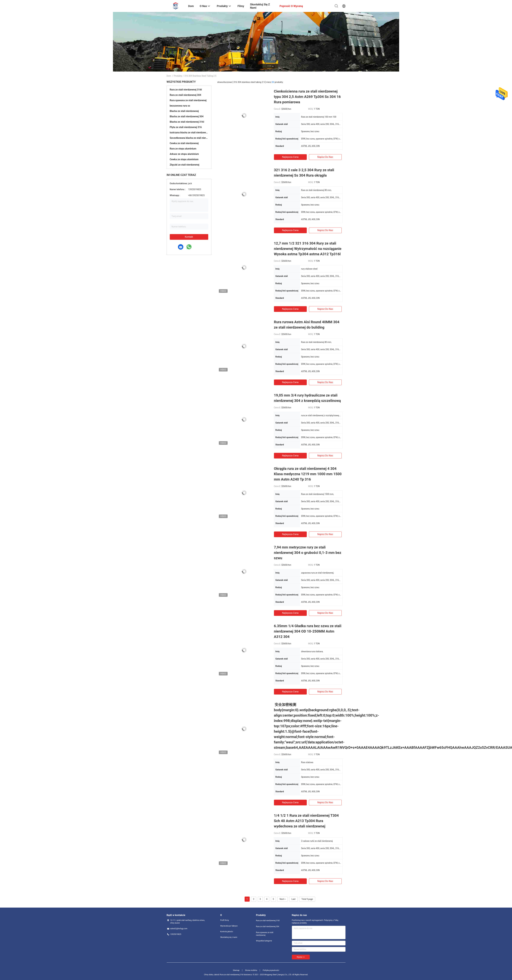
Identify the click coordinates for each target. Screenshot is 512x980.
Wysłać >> (301, 957)
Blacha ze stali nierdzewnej (184, 111)
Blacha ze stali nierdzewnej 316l (187, 122)
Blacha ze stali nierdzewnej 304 (187, 116)
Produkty (178, 76)
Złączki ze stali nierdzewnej (185, 165)
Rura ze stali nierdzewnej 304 (185, 95)
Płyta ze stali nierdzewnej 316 (186, 127)
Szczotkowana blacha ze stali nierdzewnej (189, 138)
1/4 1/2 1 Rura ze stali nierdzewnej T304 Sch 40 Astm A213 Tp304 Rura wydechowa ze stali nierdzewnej (306, 821)
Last (293, 899)
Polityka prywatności (271, 970)
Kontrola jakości (227, 932)
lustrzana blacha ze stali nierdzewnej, (189, 133)
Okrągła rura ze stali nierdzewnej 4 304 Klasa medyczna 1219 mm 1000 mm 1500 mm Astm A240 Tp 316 (308, 474)
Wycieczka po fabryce (229, 926)
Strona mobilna (251, 970)
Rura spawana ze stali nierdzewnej (188, 100)
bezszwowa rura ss (180, 106)
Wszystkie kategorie (264, 941)
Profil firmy (225, 920)
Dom (169, 76)
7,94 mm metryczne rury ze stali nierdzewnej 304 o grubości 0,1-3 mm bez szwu (308, 553)
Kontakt (189, 237)
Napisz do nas (325, 157)
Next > (283, 899)
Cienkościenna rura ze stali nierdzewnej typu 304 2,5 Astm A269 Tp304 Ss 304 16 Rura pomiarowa (307, 97)
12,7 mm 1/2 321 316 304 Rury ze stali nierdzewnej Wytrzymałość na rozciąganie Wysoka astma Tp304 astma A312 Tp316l (308, 249)
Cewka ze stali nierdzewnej (184, 143)
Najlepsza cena (290, 157)
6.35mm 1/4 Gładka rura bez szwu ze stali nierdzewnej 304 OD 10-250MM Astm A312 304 (308, 631)
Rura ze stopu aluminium (183, 149)
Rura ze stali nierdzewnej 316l (186, 90)
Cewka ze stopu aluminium (184, 159)
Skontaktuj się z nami (229, 937)
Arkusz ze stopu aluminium (184, 154)
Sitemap (236, 970)
